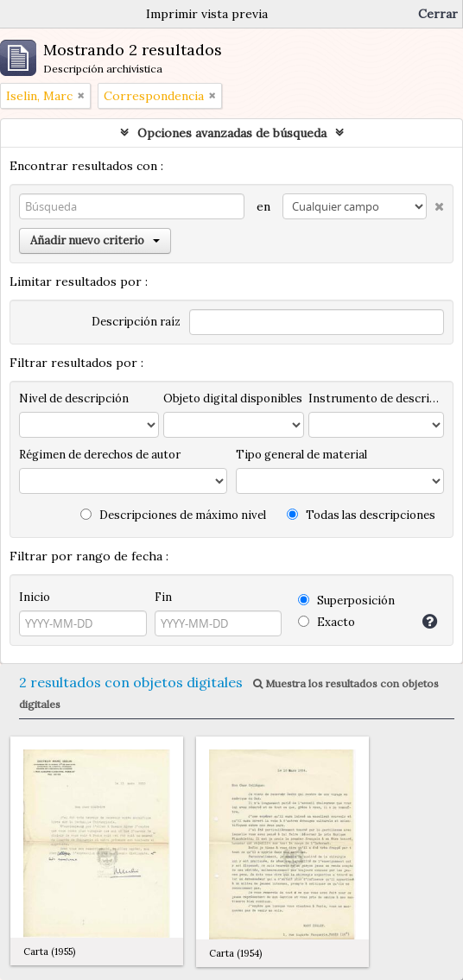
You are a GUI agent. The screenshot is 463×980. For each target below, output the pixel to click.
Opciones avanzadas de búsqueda (232, 133)
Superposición (346, 601)
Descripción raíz (136, 322)
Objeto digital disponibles (233, 398)
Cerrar (438, 14)
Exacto (327, 622)
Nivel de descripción (74, 398)
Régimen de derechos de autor (100, 455)
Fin (163, 597)
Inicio (35, 597)
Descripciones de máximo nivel (173, 515)
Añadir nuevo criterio (95, 240)
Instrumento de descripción (376, 398)
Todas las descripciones (361, 515)
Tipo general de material (301, 455)
